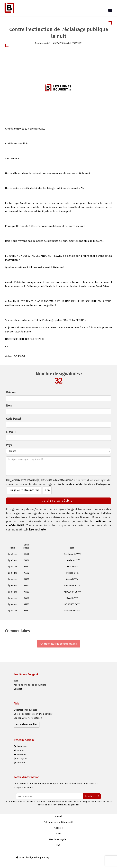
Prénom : (12, 392)
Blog (16, 681)
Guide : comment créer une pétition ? (34, 714)
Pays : (10, 445)
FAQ (59, 845)
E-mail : (11, 432)
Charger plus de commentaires (59, 644)
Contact (18, 689)
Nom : (10, 406)
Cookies (59, 828)
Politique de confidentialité (58, 822)
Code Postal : (14, 419)
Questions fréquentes (26, 710)
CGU (59, 834)
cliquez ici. (74, 805)
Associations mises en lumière (30, 685)
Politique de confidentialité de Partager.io (84, 484)
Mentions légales (58, 839)
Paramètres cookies (27, 725)
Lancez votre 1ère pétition (28, 718)
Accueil (59, 816)
